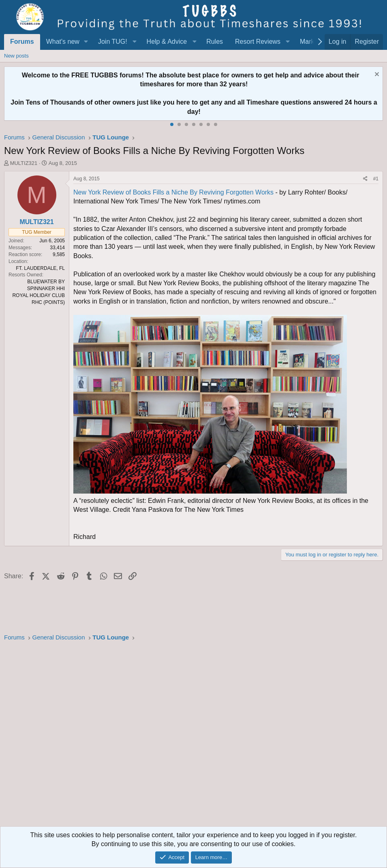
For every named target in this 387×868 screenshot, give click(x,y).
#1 (376, 179)
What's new (63, 42)
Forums (22, 42)
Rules (215, 42)
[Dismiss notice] (376, 75)
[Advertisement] (193, 737)
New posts (16, 56)
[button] (86, 42)
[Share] (365, 179)
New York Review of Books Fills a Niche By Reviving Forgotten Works (173, 192)
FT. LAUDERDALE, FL (40, 268)
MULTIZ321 (24, 163)
